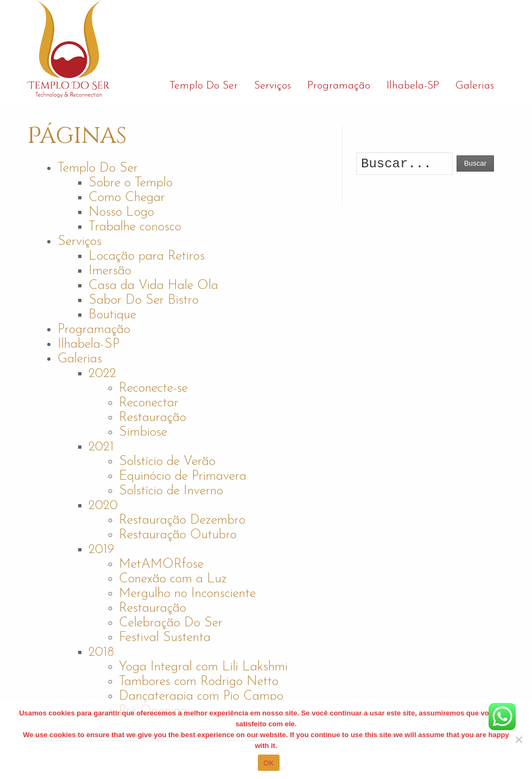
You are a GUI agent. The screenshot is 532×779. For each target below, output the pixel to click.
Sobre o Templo (131, 183)
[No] (518, 739)
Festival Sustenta (165, 638)
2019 (101, 550)
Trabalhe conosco (135, 227)
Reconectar (149, 403)
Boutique (112, 315)
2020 (103, 506)
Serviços (80, 242)
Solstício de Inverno (171, 491)
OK (268, 763)
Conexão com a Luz (173, 579)
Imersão (110, 271)
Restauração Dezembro (182, 520)
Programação (94, 330)
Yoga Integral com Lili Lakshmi (203, 667)
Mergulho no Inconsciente (187, 594)
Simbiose (143, 432)
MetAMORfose (161, 564)
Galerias (80, 359)
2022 (102, 374)
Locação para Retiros (147, 256)
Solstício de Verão (167, 462)
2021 (101, 447)
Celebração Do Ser (171, 623)
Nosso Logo (121, 212)
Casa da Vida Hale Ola (153, 286)
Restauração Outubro (178, 535)
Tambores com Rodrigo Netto (199, 682)
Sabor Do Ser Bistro (144, 300)
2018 (101, 652)
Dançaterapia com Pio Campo (201, 696)
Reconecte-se (153, 388)
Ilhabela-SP (88, 344)
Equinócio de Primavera (183, 476)
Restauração (153, 418)
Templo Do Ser (98, 168)
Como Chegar (127, 198)
